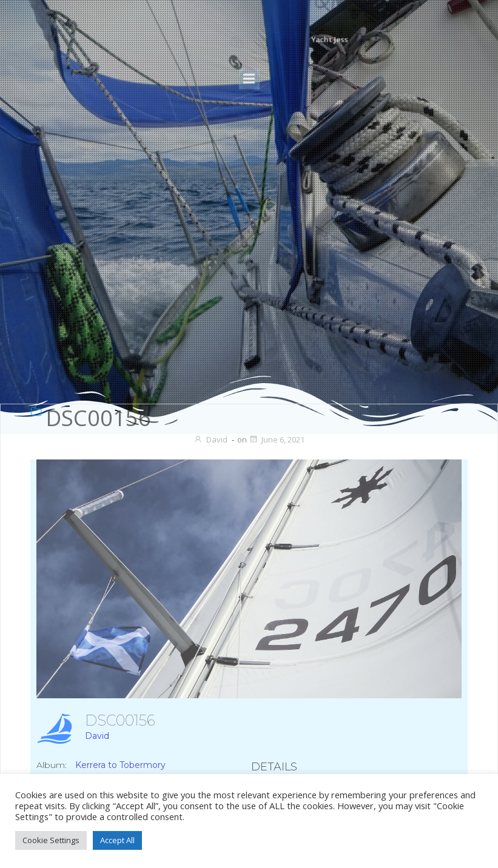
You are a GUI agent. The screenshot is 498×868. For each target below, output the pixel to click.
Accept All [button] (117, 840)
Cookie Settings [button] (51, 840)
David (210, 439)
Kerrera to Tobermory (120, 765)
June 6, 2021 (277, 439)
